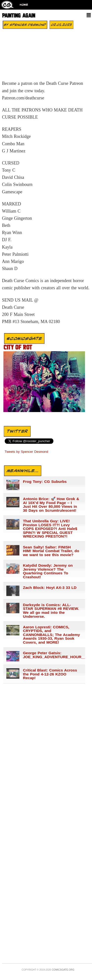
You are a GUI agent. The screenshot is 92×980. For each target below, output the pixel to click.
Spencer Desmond (28, 25)
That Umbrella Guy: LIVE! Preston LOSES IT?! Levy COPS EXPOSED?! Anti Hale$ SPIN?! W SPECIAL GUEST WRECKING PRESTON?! (50, 529)
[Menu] (89, 15)
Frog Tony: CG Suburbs (45, 482)
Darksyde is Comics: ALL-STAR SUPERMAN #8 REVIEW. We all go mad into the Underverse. (51, 611)
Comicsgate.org (63, 970)
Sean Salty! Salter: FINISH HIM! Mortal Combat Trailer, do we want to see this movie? (51, 551)
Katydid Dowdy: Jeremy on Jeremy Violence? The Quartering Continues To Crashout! (48, 571)
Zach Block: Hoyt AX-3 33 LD (50, 588)
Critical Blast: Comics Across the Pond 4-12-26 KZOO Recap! (50, 674)
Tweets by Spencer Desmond (26, 452)
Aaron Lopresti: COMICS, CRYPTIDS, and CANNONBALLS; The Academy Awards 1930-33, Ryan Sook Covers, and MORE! (51, 635)
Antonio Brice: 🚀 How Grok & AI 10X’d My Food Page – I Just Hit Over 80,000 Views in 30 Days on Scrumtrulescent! (51, 505)
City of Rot (18, 348)
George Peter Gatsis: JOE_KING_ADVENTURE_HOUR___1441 (51, 655)
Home (24, 5)
